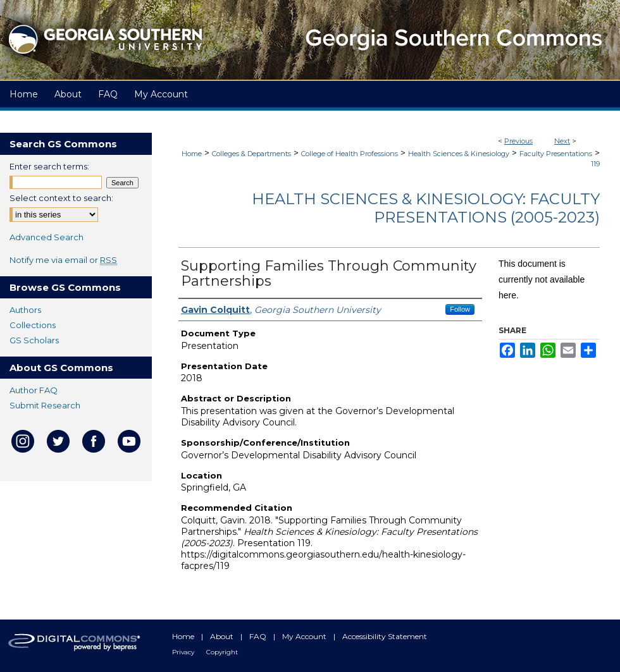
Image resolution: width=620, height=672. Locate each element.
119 (595, 164)
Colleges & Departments (251, 154)
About (223, 636)
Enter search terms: (49, 166)
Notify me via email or (63, 260)
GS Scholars (34, 340)
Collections (33, 325)
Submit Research (45, 405)
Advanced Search (46, 237)
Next (562, 141)
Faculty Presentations (556, 154)
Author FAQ (34, 390)
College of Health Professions (350, 154)
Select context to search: (61, 198)
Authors (25, 310)
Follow (460, 309)
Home (192, 154)
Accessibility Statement (385, 636)
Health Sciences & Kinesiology (459, 154)
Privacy (184, 652)
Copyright (222, 652)
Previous (518, 141)
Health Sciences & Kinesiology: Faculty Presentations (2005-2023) (426, 208)
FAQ (259, 636)
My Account (305, 636)
